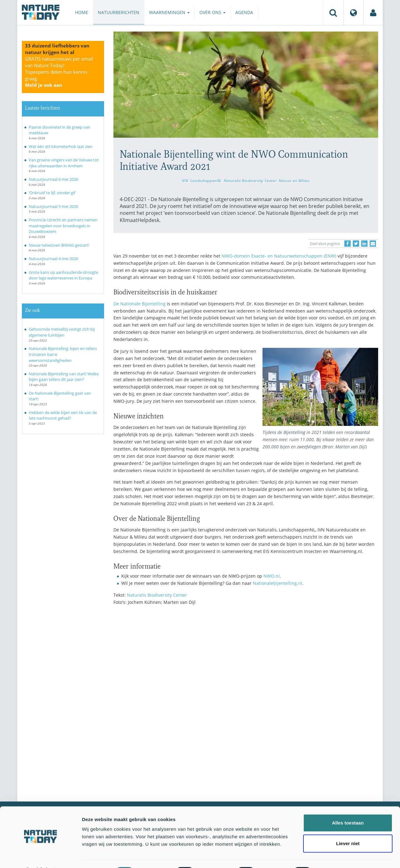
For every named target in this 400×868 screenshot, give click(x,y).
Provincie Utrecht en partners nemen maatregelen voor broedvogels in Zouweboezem (63, 226)
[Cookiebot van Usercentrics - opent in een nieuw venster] (40, 856)
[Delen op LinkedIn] (364, 244)
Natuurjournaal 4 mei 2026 (53, 259)
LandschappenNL (206, 180)
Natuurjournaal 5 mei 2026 (53, 206)
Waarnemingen (169, 12)
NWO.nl (272, 576)
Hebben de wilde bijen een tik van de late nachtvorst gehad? (63, 415)
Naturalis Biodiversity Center (250, 180)
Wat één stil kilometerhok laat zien (61, 146)
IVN (185, 180)
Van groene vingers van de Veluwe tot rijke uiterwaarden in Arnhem (64, 163)
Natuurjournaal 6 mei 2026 (53, 179)
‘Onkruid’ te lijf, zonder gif (52, 193)
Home (82, 12)
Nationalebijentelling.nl (277, 583)
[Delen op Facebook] (347, 244)
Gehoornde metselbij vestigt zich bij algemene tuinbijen (62, 332)
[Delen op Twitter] (356, 244)
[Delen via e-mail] (373, 244)
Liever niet (348, 827)
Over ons (212, 12)
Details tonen (338, 856)
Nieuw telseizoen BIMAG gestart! (59, 245)
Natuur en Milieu (294, 180)
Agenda (244, 12)
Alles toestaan (348, 806)
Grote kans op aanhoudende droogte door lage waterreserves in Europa (63, 275)
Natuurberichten (119, 12)
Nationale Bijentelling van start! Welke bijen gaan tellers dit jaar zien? (64, 377)
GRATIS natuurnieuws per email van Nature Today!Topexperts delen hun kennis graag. (59, 72)
